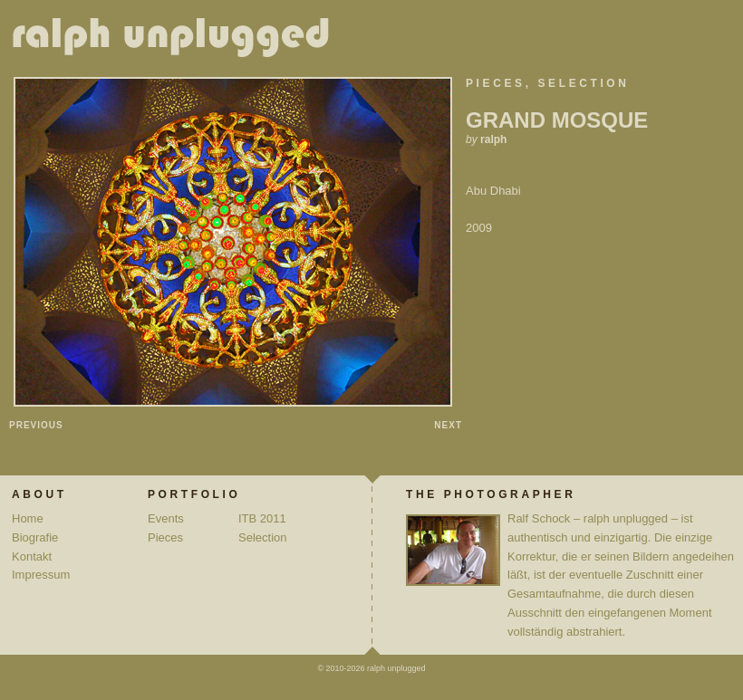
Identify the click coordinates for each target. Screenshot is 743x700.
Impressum (41, 575)
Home (28, 518)
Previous (36, 425)
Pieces (496, 83)
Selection (584, 83)
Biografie (35, 537)
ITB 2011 (262, 518)
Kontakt (32, 556)
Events (166, 518)
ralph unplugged (178, 41)
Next (448, 425)
